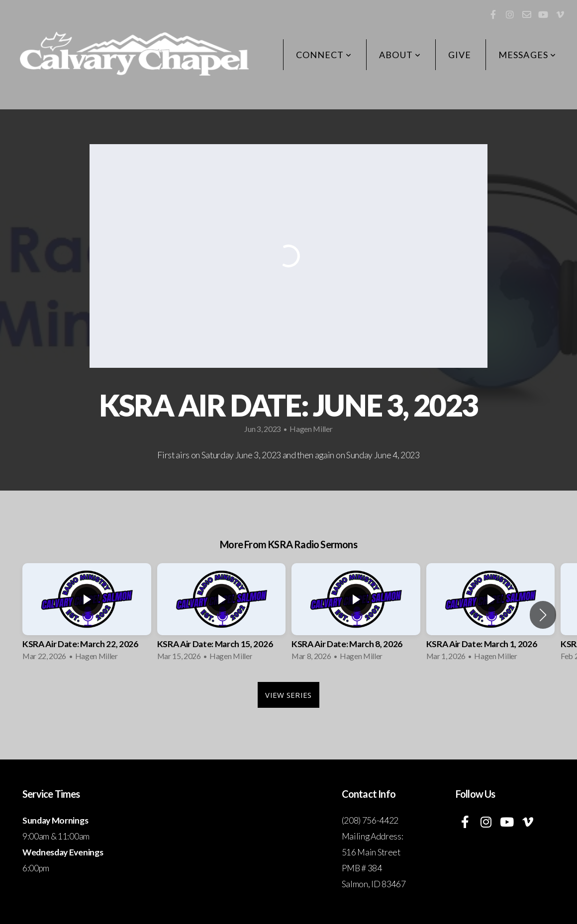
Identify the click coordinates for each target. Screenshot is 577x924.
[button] (543, 615)
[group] (87, 615)
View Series (288, 695)
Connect (324, 55)
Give (460, 55)
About (400, 55)
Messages (527, 55)
